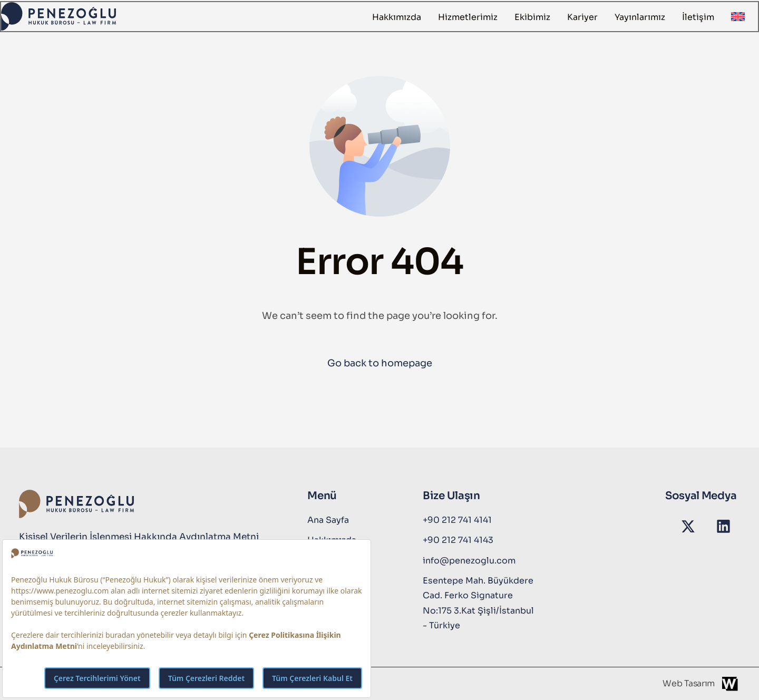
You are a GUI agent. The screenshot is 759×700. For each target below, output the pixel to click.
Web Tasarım (688, 683)
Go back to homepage (380, 363)
